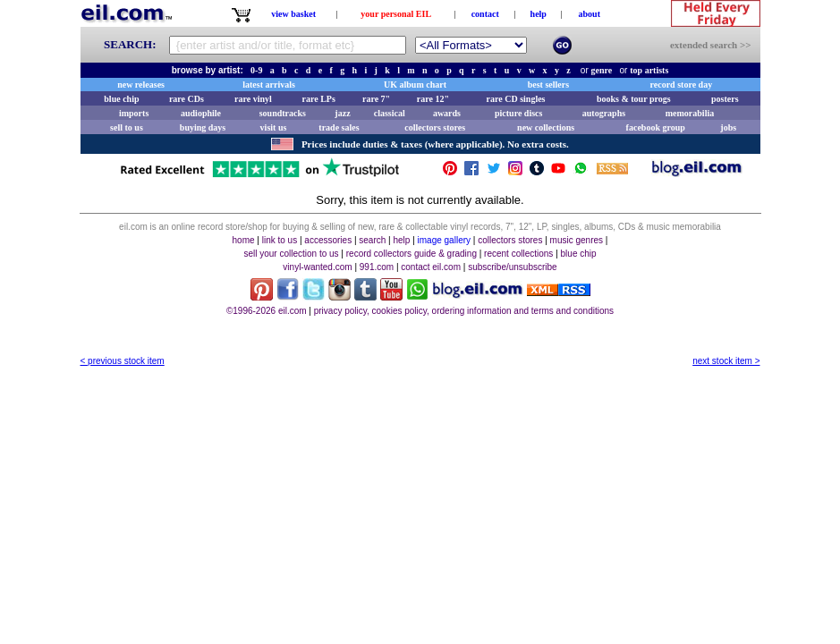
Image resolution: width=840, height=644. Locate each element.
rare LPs (319, 99)
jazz (342, 113)
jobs (728, 127)
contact (485, 14)
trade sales (339, 127)
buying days (203, 127)
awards (447, 113)
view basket (293, 14)
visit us (274, 127)
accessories (328, 240)
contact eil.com (431, 267)
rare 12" (433, 99)
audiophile (201, 113)
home (244, 240)
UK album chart (415, 85)
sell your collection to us (291, 254)
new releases (141, 85)
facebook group (656, 127)
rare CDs (187, 99)
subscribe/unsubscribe (513, 267)
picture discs (518, 113)
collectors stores (435, 127)
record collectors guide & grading (412, 254)
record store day (682, 85)
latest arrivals (269, 85)
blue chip (121, 99)
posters (725, 99)
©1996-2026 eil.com (267, 311)
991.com (377, 267)
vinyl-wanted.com (317, 267)
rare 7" (376, 99)
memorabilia (690, 113)
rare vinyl (253, 99)
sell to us (127, 127)
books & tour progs (634, 99)
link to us (280, 240)
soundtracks (283, 113)
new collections (546, 127)
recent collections (518, 254)
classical (390, 113)
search (372, 240)
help (539, 14)
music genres (577, 240)
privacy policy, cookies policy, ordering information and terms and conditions (464, 311)
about (590, 14)
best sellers (548, 85)
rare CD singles (516, 99)
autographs (604, 113)
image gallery (444, 240)
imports (134, 113)
